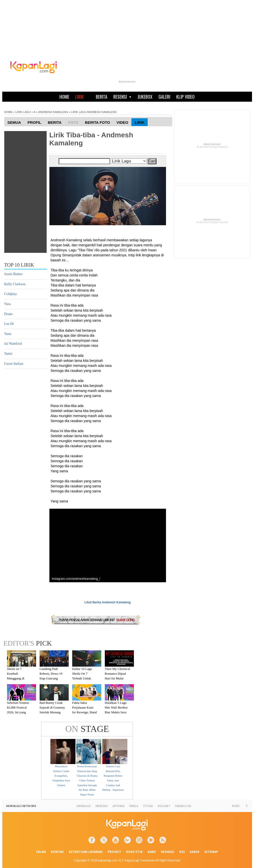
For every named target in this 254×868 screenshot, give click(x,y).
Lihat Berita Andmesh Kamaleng (108, 602)
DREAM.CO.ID (183, 806)
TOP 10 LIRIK (19, 265)
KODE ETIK (134, 852)
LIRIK (79, 97)
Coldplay (11, 294)
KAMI (152, 852)
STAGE (87, 729)
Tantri (8, 354)
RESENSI (122, 97)
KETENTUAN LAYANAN (86, 852)
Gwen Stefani (14, 364)
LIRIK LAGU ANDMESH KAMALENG (94, 112)
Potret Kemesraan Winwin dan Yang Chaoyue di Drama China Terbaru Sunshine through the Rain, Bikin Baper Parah (87, 780)
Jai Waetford (13, 344)
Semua (14, 122)
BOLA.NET (164, 806)
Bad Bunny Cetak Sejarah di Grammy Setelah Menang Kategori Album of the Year (52, 712)
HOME (64, 97)
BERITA (102, 97)
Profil (34, 122)
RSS (182, 852)
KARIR (195, 852)
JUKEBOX (145, 97)
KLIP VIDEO (185, 97)
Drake (9, 314)
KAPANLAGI (83, 806)
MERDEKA (102, 806)
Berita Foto (98, 122)
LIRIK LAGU (23, 112)
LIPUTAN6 (118, 806)
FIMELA (134, 806)
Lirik (140, 122)
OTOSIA (148, 806)
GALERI (164, 97)
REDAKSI (168, 852)
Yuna (8, 334)
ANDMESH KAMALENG (53, 112)
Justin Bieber (14, 274)
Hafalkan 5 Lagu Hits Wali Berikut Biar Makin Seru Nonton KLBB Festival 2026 (116, 712)
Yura (8, 304)
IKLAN (41, 852)
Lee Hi (9, 324)
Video (122, 122)
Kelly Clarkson (15, 284)
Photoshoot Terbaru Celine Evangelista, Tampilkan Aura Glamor (61, 776)
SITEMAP (211, 852)
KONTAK (57, 852)
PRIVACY (114, 852)
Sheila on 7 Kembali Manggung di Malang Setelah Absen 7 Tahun (17, 678)
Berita (55, 122)
